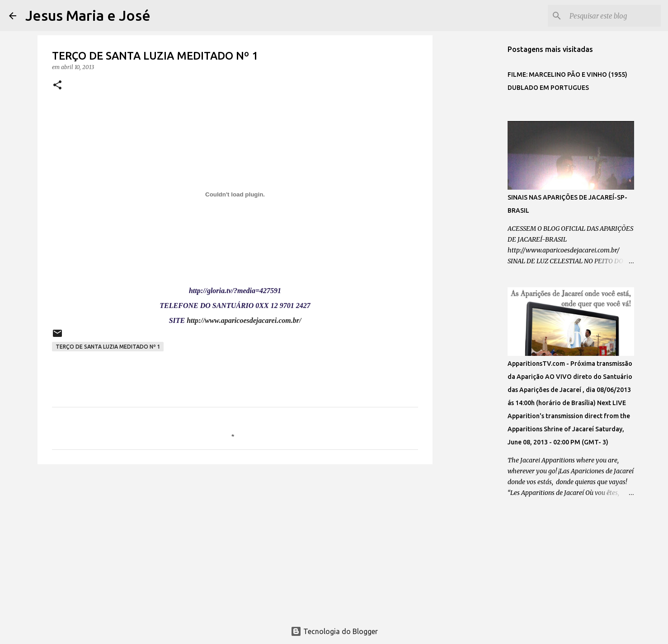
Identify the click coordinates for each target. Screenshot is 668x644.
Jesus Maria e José (88, 15)
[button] (57, 86)
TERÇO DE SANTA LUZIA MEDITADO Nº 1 (108, 347)
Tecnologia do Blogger (334, 631)
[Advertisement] (235, 541)
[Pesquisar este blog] (613, 16)
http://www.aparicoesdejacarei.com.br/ (244, 320)
